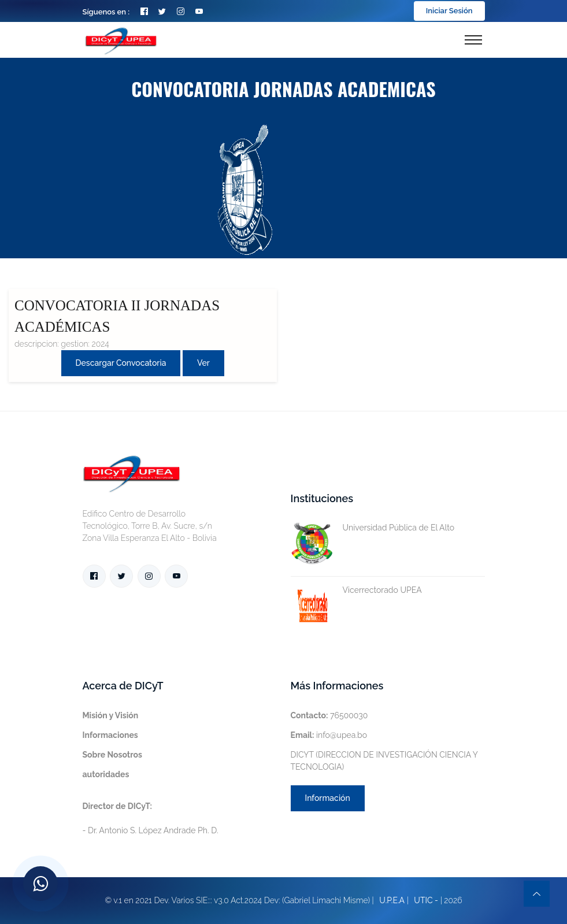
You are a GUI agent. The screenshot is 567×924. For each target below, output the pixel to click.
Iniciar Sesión (449, 11)
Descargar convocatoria (121, 363)
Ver (203, 363)
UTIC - (426, 900)
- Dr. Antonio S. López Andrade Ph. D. (151, 818)
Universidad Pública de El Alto (373, 528)
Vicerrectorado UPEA (356, 590)
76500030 (329, 715)
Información (328, 798)
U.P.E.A (392, 900)
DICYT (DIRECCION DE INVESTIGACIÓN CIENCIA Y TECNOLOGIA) (384, 761)
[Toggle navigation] (473, 40)
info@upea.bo (329, 735)
